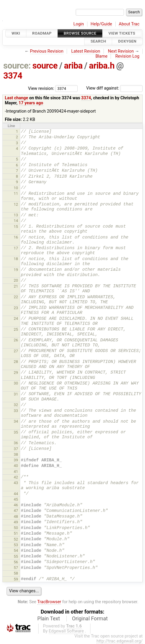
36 (16, 443)
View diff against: (114, 88)
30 (16, 383)
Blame (102, 56)
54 (16, 550)
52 (16, 539)
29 (16, 373)
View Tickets (122, 33)
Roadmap (42, 33)
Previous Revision (47, 51)
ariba (73, 66)
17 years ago (31, 103)
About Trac (129, 24)
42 (16, 477)
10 (16, 188)
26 (16, 340)
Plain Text (49, 619)
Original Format (90, 619)
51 (16, 533)
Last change (16, 98)
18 (16, 259)
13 (16, 215)
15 (16, 227)
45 (16, 499)
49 (16, 522)
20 (16, 280)
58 (16, 573)
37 (16, 449)
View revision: (41, 88)
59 (16, 579)
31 (16, 394)
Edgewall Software (66, 631)
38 (16, 454)
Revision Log (128, 56)
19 (16, 270)
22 (16, 297)
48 (16, 516)
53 (16, 545)
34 (16, 421)
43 (16, 483)
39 (16, 460)
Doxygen (127, 42)
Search (98, 42)
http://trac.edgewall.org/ (119, 641)
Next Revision (121, 51)
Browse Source (80, 33)
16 (16, 237)
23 (16, 308)
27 (16, 351)
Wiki (16, 33)
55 (16, 556)
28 (16, 362)
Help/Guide (101, 24)
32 (16, 405)
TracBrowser (49, 602)
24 (16, 318)
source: (17, 66)
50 (16, 528)
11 (16, 193)
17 (16, 248)
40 (16, 466)
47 (16, 511)
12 (16, 204)
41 (16, 472)
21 (16, 286)
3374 (13, 76)
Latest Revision (86, 51)
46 (16, 505)
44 (16, 494)
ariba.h (102, 66)
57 (16, 568)
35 (16, 432)
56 (16, 562)
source (45, 66)
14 (16, 221)
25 (16, 329)
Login (79, 24)
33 (16, 411)
